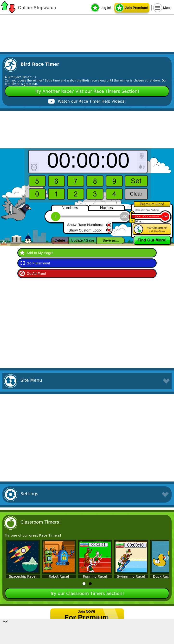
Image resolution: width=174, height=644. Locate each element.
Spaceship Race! (23, 576)
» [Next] (167, 557)
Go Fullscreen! (38, 263)
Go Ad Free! (36, 273)
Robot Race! (59, 576)
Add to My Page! (40, 253)
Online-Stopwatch (37, 8)
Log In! (106, 8)
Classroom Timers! (41, 522)
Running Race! (95, 576)
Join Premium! (137, 8)
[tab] (84, 584)
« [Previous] (7, 557)
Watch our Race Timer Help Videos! (92, 101)
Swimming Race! (131, 576)
